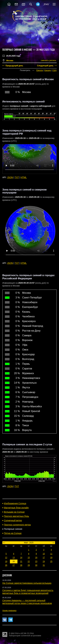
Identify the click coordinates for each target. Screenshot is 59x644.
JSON (10, 177)
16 (36, 558)
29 (29, 565)
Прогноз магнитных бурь (16, 516)
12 (6, 558)
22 (29, 561)
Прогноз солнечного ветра (17, 525)
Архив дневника (9, 611)
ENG (46, 4)
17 (44, 558)
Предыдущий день (14, 66)
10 (44, 554)
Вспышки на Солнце (14, 512)
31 (44, 565)
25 (51, 561)
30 (36, 565)
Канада (48, 70)
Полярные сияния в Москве (17, 50)
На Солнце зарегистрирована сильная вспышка (27, 583)
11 (51, 554)
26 (6, 565)
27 (14, 565)
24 (44, 561)
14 (21, 558)
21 (21, 561)
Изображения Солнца (15, 503)
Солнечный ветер (13, 520)
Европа (40, 70)
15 (29, 558)
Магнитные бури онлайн (16, 508)
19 (6, 561)
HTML (24, 177)
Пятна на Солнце (13, 533)
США (54, 70)
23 (36, 561)
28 (21, 565)
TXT (17, 177)
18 (51, 558)
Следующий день (45, 66)
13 (14, 558)
